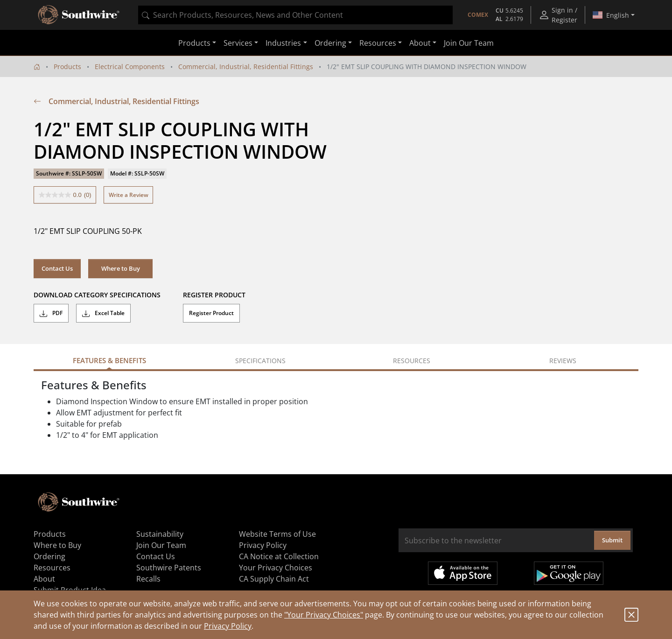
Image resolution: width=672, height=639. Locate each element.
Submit (612, 540)
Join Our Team (469, 43)
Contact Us (57, 268)
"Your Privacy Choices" (324, 615)
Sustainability (160, 534)
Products (67, 67)
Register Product (211, 313)
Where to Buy (121, 268)
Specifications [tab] (260, 361)
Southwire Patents (169, 568)
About (44, 579)
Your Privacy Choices (276, 568)
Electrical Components (130, 67)
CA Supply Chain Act (274, 579)
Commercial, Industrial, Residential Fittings (246, 67)
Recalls (148, 579)
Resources (52, 568)
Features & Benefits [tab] (109, 360)
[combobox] (295, 15)
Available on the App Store (463, 573)
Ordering (49, 556)
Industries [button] (283, 43)
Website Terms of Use (277, 534)
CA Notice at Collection (279, 556)
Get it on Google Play (569, 573)
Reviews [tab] (563, 361)
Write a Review (129, 195)
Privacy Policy (228, 626)
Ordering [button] (330, 43)
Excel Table (103, 313)
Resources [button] (378, 43)
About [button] (420, 43)
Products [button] (194, 43)
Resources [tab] (412, 361)
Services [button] (238, 43)
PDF (51, 313)
